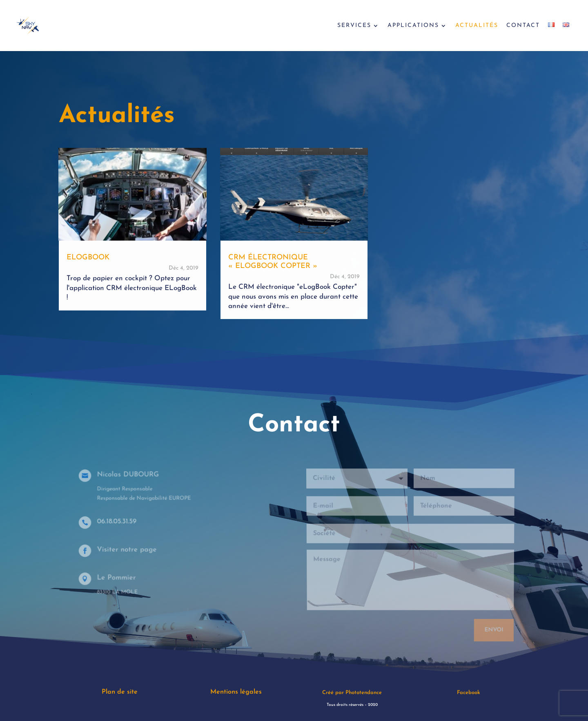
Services (354, 26)
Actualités (477, 26)
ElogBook (88, 258)
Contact (523, 26)
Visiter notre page (129, 550)
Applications (413, 26)
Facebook (469, 693)
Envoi (492, 626)
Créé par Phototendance (352, 693)
